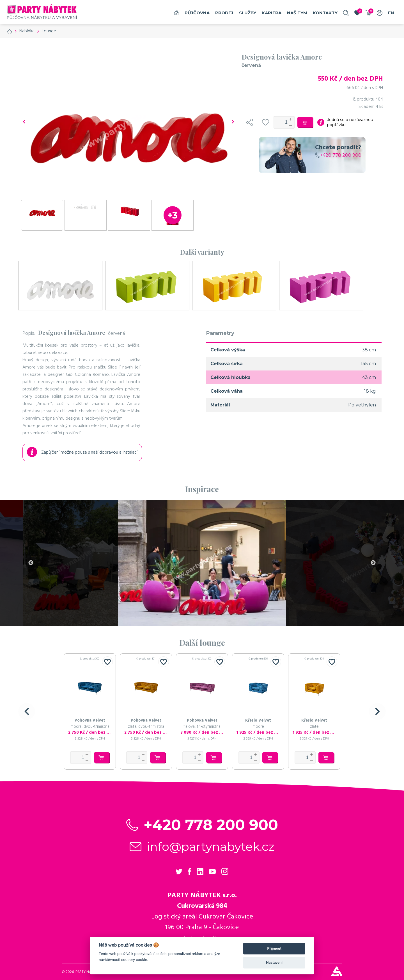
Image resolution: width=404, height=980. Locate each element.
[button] (27, 711)
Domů (176, 13)
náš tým (297, 13)
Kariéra (272, 13)
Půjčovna (197, 13)
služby (248, 13)
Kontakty (325, 13)
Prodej (224, 13)
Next (373, 563)
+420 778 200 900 (338, 155)
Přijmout (274, 948)
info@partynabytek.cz (211, 847)
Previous (31, 563)
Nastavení (274, 962)
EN (391, 13)
